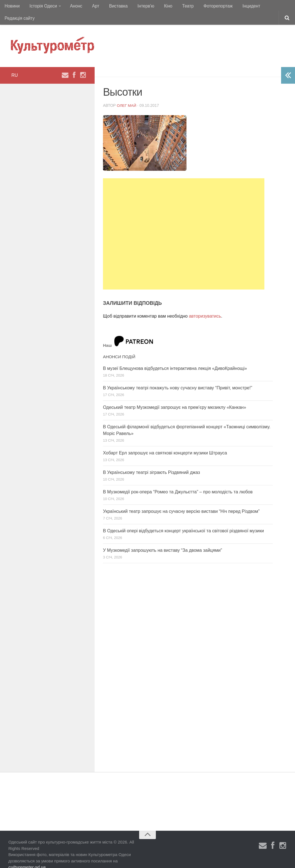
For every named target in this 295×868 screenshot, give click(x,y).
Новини (12, 7)
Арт (91, 7)
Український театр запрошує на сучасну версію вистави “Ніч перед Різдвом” (181, 501)
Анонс (73, 7)
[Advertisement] (184, 223)
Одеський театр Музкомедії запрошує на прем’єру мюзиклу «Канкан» (174, 397)
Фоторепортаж (205, 7)
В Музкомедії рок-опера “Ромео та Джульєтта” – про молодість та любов (178, 481)
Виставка (112, 7)
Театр (177, 7)
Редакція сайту (270, 7)
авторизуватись (205, 305)
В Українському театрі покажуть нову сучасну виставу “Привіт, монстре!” (178, 377)
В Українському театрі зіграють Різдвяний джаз (152, 462)
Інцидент (237, 7)
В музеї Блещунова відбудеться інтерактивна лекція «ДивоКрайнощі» (175, 358)
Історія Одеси (41, 7)
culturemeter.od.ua (27, 856)
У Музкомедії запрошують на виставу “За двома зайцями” (163, 540)
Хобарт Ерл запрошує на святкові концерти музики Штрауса (165, 442)
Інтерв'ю (138, 7)
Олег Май (127, 95)
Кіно (159, 7)
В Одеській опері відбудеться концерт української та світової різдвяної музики (183, 520)
